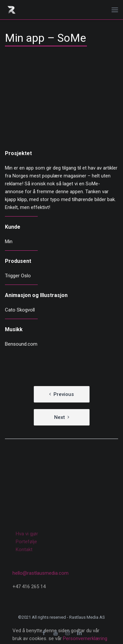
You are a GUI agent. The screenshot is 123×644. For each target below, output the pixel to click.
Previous (64, 394)
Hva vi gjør (27, 567)
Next (60, 417)
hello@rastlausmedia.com (41, 597)
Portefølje (26, 575)
